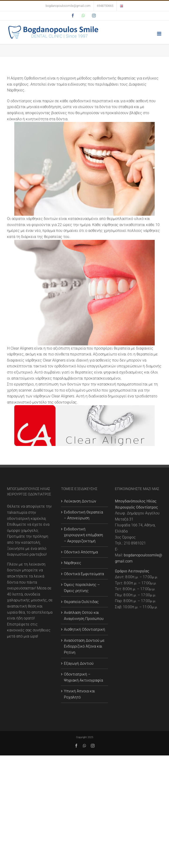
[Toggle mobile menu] (160, 34)
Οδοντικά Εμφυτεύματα (84, 574)
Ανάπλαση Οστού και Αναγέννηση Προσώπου (84, 616)
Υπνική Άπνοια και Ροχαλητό (79, 694)
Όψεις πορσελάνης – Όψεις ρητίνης (82, 588)
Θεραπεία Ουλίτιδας (81, 602)
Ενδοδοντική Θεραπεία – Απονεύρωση (83, 515)
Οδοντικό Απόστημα (81, 552)
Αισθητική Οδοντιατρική (84, 629)
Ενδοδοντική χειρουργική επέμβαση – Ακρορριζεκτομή (83, 535)
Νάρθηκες (73, 563)
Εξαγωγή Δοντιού (79, 663)
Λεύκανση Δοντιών (80, 501)
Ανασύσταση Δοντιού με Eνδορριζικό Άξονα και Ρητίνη (84, 646)
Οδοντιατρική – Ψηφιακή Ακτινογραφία (83, 677)
